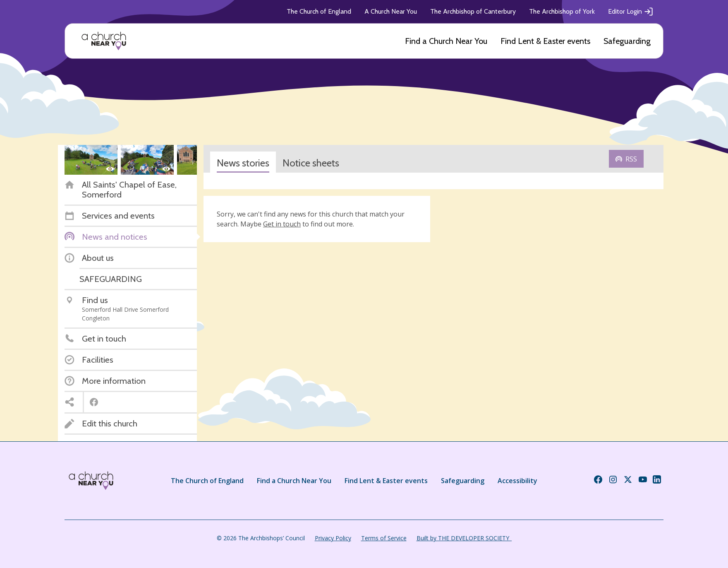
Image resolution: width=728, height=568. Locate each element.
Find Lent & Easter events (545, 41)
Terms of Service (384, 538)
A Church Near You (391, 11)
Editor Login (631, 12)
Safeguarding (627, 41)
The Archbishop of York (562, 11)
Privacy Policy (333, 538)
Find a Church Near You (446, 41)
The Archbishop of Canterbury (473, 11)
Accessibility (517, 481)
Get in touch (282, 224)
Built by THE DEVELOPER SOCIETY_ (464, 538)
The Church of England (319, 11)
